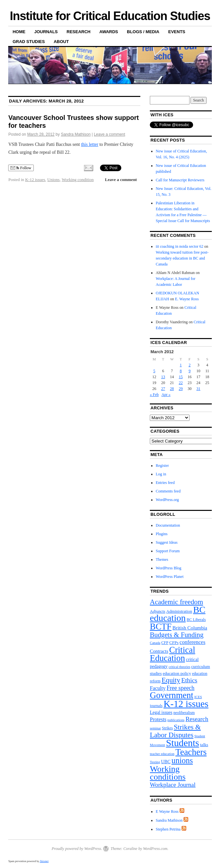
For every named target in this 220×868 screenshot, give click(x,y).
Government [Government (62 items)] (172, 695)
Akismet (44, 861)
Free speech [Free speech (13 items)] (180, 688)
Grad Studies (29, 42)
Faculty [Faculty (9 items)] (158, 688)
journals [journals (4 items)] (156, 706)
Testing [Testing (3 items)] (155, 762)
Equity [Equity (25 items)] (171, 680)
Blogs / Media (143, 32)
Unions (53, 180)
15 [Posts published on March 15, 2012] (181, 377)
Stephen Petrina (168, 829)
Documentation (168, 525)
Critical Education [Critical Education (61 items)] (172, 654)
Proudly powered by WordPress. (77, 849)
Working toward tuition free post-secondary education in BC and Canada (182, 258)
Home (19, 32)
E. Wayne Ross (187, 299)
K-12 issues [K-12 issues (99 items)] (186, 704)
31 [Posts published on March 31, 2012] (198, 389)
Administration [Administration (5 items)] (179, 611)
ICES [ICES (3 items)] (198, 697)
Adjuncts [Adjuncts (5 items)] (158, 611)
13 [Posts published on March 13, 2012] (163, 377)
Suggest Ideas (167, 542)
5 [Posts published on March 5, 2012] (154, 371)
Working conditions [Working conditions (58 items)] (168, 773)
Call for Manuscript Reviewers (180, 180)
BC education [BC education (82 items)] (178, 614)
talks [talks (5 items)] (204, 745)
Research (79, 32)
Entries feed (165, 483)
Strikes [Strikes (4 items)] (167, 728)
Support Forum (168, 551)
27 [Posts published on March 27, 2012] (163, 389)
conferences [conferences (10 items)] (193, 642)
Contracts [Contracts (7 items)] (159, 651)
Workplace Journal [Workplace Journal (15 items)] (173, 785)
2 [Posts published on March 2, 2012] (190, 365)
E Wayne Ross (167, 811)
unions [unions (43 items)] (182, 760)
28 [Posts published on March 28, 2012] (172, 389)
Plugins (162, 534)
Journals (46, 32)
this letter (90, 144)
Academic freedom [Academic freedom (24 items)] (176, 602)
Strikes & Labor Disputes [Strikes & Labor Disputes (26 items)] (175, 731)
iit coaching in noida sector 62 (180, 246)
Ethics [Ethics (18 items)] (189, 680)
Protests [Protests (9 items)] (158, 719)
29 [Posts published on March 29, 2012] (181, 389)
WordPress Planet (170, 577)
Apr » (166, 395)
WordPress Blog (169, 568)
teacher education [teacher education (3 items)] (162, 754)
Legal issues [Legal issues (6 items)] (161, 712)
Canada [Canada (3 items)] (155, 643)
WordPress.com (155, 849)
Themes (162, 560)
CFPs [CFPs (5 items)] (174, 642)
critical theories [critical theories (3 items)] (179, 667)
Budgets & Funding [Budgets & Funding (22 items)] (177, 635)
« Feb (154, 395)
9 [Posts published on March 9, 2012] (190, 371)
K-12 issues (35, 180)
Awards (109, 32)
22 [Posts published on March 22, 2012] (181, 383)
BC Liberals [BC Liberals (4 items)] (196, 620)
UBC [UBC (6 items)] (166, 762)
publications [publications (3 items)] (176, 720)
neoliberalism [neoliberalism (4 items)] (184, 713)
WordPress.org (167, 500)
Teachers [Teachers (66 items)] (191, 752)
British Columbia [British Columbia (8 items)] (190, 628)
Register (162, 466)
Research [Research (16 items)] (197, 719)
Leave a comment (109, 134)
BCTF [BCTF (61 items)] (161, 627)
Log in (161, 474)
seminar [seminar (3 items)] (155, 728)
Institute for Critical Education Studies (110, 16)
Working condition (78, 180)
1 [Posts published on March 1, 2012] (181, 365)
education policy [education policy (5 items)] (177, 673)
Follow (21, 168)
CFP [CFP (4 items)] (165, 643)
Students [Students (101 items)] (182, 743)
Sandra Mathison (76, 134)
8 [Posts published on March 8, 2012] (181, 371)
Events (177, 32)
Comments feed (168, 491)
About (61, 42)
